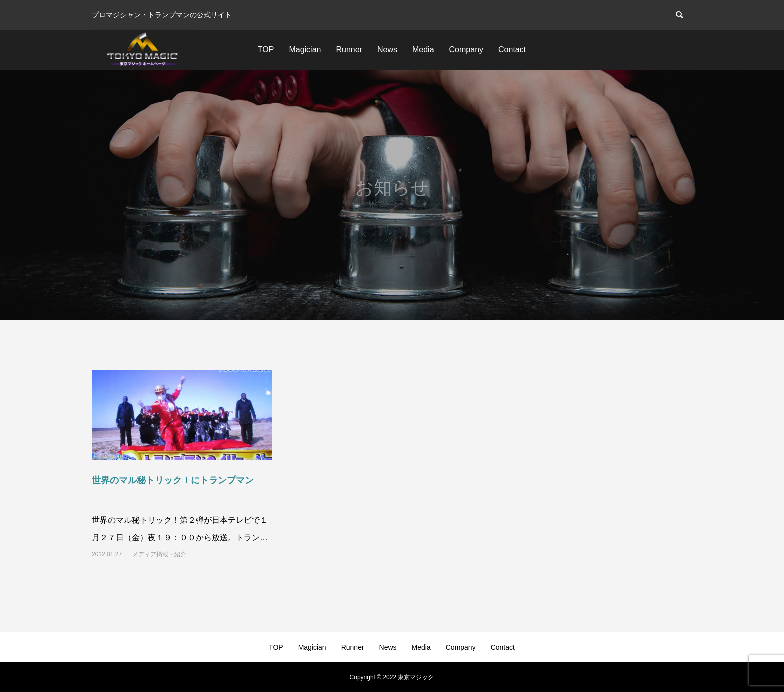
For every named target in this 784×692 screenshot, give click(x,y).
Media (423, 50)
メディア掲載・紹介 (159, 554)
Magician (305, 50)
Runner (349, 50)
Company (466, 50)
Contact (512, 50)
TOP (266, 50)
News (387, 50)
